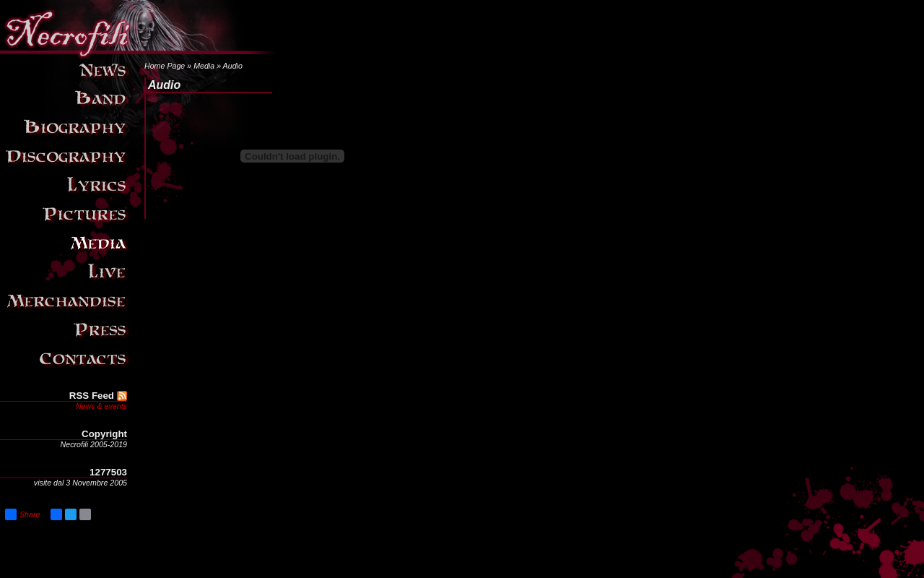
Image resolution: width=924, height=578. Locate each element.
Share (22, 514)
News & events (101, 406)
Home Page (165, 66)
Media (204, 66)
